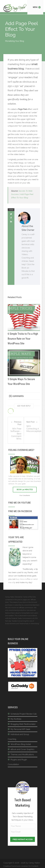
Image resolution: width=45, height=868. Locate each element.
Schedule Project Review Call (24, 714)
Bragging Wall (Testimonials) (23, 724)
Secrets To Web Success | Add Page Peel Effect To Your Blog (22, 194)
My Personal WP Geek (20, 729)
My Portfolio (16, 719)
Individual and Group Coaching (18, 737)
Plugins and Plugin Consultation (17, 762)
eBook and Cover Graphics (22, 749)
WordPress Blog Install (21, 744)
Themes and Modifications (22, 755)
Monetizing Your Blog (15, 41)
